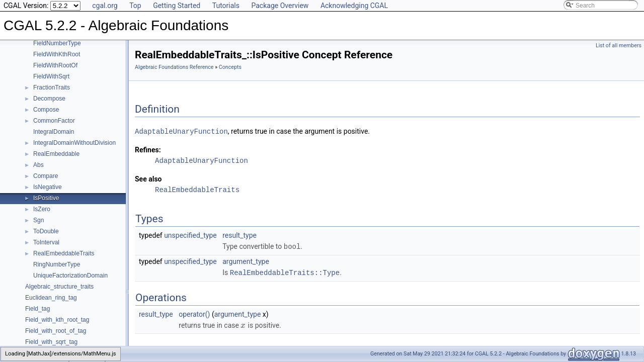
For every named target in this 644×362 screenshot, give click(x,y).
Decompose (49, 99)
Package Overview (280, 6)
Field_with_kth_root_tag (57, 320)
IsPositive (46, 198)
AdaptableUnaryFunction (181, 131)
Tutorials (226, 6)
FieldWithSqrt (51, 76)
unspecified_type (190, 235)
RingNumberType (57, 264)
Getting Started (177, 6)
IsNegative (48, 187)
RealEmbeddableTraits (64, 253)
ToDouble (46, 231)
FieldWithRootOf (55, 65)
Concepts (230, 67)
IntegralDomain (54, 132)
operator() (194, 313)
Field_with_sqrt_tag (51, 342)
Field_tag (37, 309)
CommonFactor (54, 121)
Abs (38, 165)
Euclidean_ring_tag (51, 298)
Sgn (38, 220)
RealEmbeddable (56, 154)
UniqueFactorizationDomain (70, 276)
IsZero (42, 209)
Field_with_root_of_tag (56, 331)
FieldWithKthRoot (57, 54)
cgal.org (105, 6)
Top (135, 6)
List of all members (619, 46)
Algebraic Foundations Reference (174, 67)
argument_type (246, 260)
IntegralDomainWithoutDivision (74, 143)
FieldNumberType (57, 43)
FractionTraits (52, 87)
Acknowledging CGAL (354, 6)
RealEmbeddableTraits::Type (285, 271)
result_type (239, 235)
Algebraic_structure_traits (59, 287)
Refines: (148, 149)
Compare (46, 176)
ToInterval (46, 242)
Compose (46, 110)
